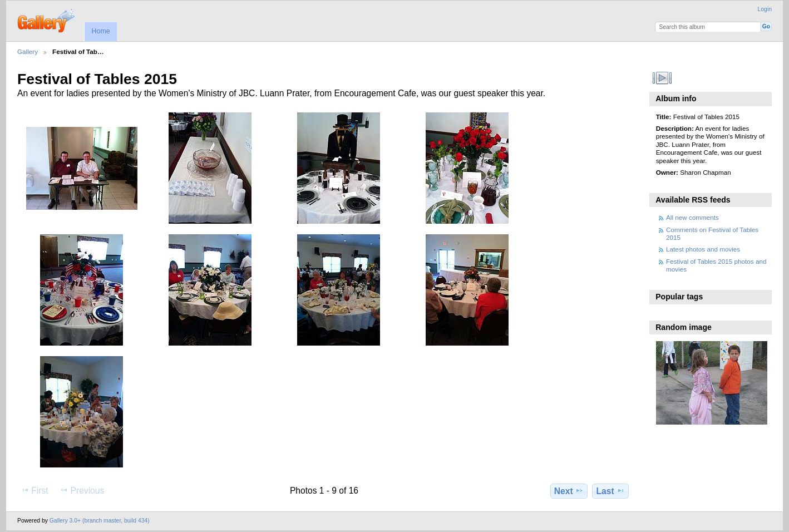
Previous (82, 490)
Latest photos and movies (703, 249)
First (34, 490)
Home (100, 31)
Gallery (28, 51)
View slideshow (662, 78)
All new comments (692, 217)
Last (611, 491)
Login (765, 9)
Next (569, 491)
